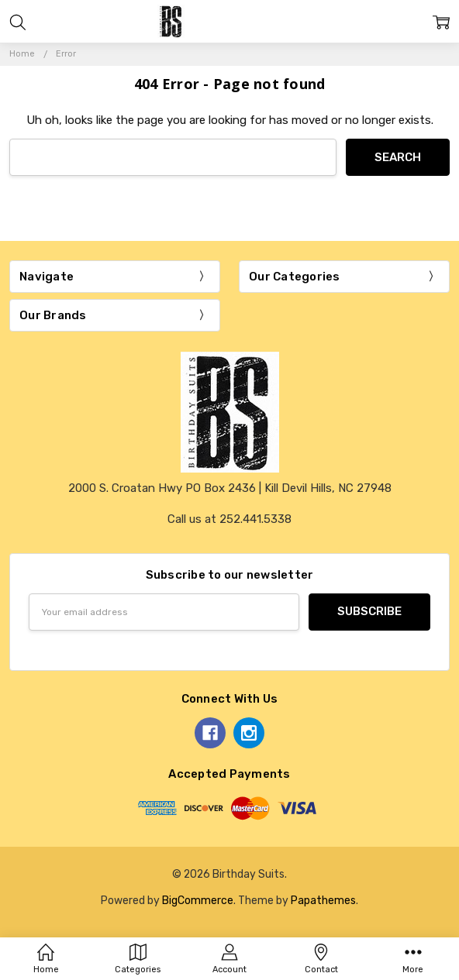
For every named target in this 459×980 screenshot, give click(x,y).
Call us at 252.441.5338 (229, 519)
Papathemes (323, 900)
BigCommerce (198, 900)
